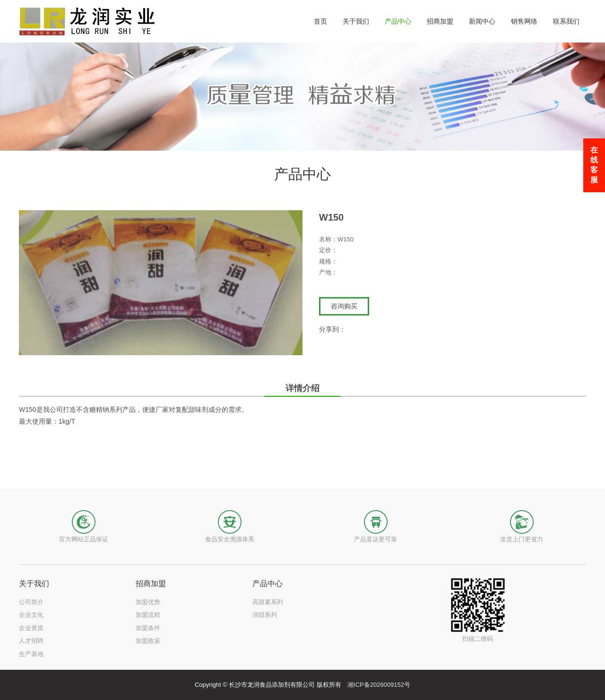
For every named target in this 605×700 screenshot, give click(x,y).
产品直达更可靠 (376, 539)
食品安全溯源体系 (230, 539)
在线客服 (594, 165)
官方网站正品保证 (84, 539)
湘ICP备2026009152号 (379, 685)
